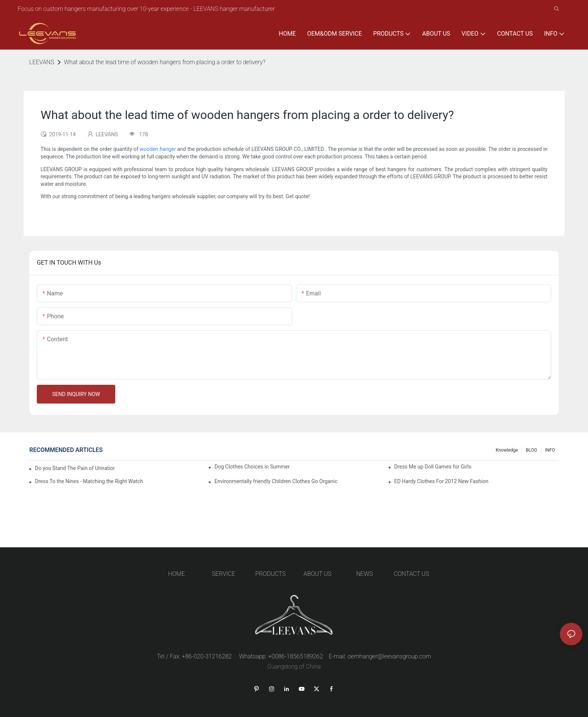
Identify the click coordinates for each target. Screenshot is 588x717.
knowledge (507, 450)
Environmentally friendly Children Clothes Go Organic (276, 481)
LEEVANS (42, 62)
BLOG (531, 450)
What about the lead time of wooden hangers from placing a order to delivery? (165, 62)
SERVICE (223, 574)
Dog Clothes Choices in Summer (252, 467)
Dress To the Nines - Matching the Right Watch (89, 481)
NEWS (365, 574)
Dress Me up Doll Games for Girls (433, 467)
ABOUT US (318, 574)
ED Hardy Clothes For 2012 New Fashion (441, 481)
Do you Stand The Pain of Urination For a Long (75, 468)
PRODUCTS (271, 574)
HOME (177, 574)
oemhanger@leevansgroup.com (389, 656)
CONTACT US (412, 574)
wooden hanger (158, 149)
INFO (550, 450)
